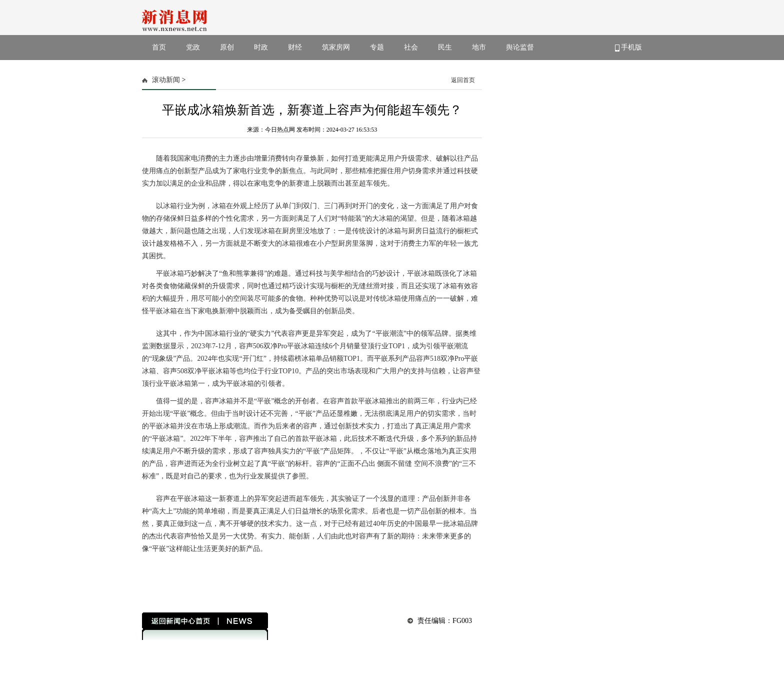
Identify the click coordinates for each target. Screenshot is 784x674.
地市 (479, 47)
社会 (411, 47)
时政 (261, 47)
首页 (159, 47)
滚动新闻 (166, 80)
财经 (295, 47)
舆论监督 (520, 47)
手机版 (629, 48)
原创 (227, 47)
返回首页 (463, 80)
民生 (445, 47)
